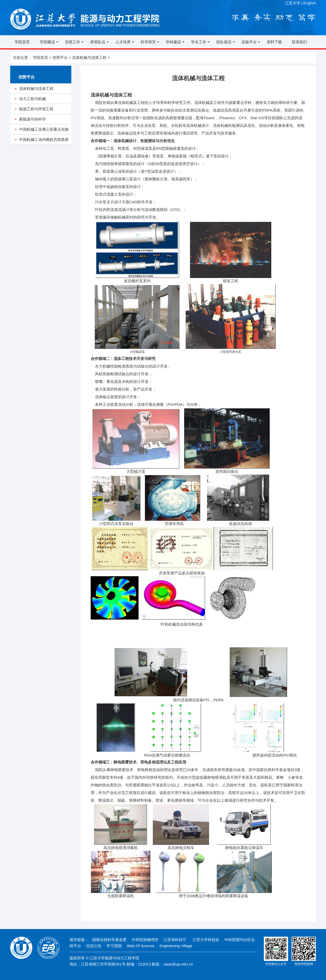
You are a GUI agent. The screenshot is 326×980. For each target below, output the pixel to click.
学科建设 (173, 42)
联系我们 (300, 42)
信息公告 (94, 946)
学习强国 (114, 946)
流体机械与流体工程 (89, 57)
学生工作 (199, 42)
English (310, 3)
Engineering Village (176, 946)
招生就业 (224, 42)
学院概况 (47, 42)
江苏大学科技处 (205, 940)
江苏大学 (293, 3)
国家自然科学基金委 (109, 940)
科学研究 (148, 42)
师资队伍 (98, 42)
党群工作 (73, 42)
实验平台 (249, 42)
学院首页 (22, 42)
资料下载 (274, 42)
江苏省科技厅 (175, 940)
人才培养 (123, 42)
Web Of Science (141, 946)
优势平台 (60, 57)
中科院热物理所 (145, 940)
